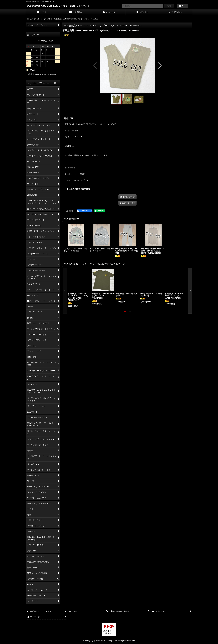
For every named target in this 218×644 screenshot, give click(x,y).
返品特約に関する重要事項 (77, 189)
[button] (95, 66)
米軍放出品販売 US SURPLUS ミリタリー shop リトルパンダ (58, 6)
